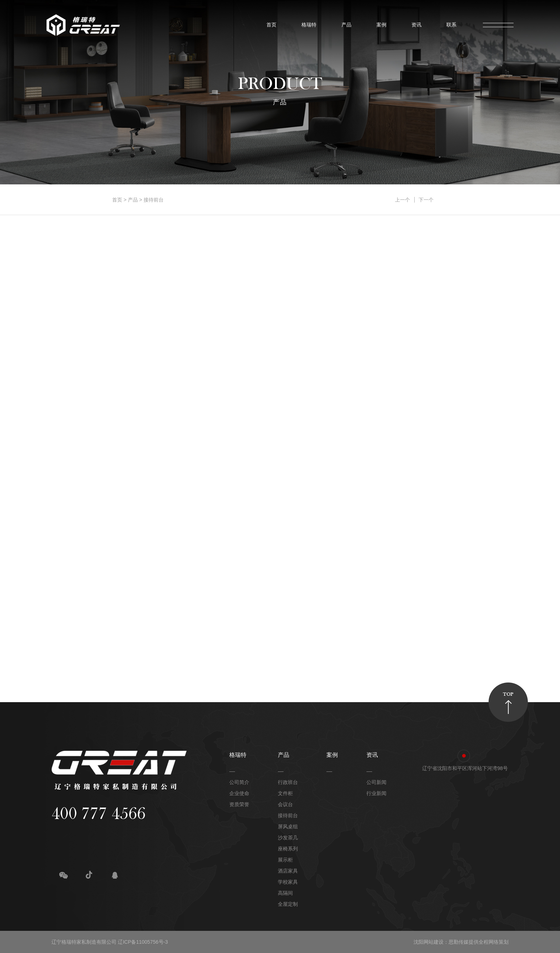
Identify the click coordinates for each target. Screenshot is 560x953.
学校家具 (288, 882)
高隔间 (285, 893)
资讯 (415, 25)
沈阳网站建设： (431, 942)
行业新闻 (376, 793)
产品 (345, 25)
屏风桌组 (288, 827)
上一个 (402, 200)
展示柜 (285, 860)
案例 (380, 25)
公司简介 (239, 782)
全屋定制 (288, 904)
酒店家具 (288, 871)
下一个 (426, 200)
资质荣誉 (239, 804)
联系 (450, 25)
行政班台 (288, 782)
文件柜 (285, 793)
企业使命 (239, 793)
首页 (270, 25)
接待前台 (154, 200)
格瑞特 (307, 25)
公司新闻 (376, 782)
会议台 (285, 804)
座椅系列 (288, 849)
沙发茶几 (288, 838)
